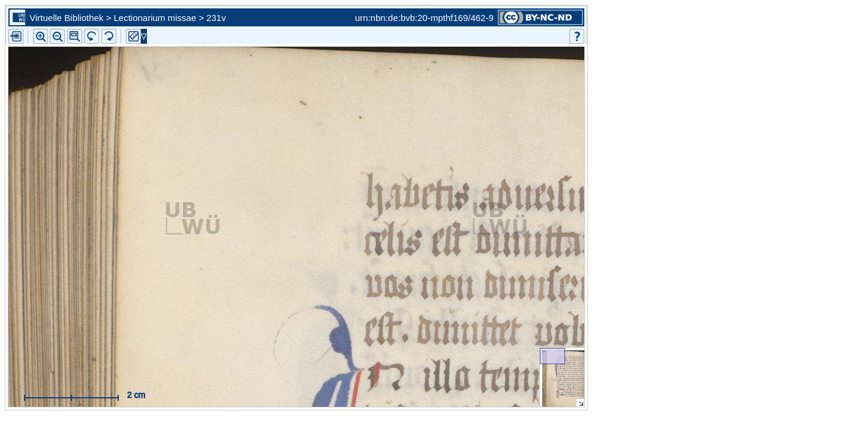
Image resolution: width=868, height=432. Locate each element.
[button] (75, 36)
